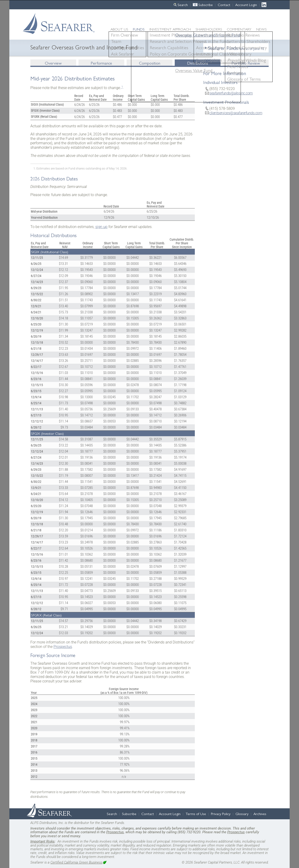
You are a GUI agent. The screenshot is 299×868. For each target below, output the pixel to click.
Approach (170, 29)
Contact (224, 5)
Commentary (239, 29)
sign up (101, 227)
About (119, 29)
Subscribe (206, 5)
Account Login (246, 5)
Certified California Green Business (76, 862)
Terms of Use (196, 814)
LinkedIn (265, 5)
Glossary (242, 814)
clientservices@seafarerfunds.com (236, 113)
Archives (260, 814)
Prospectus (63, 647)
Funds (139, 29)
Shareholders (209, 29)
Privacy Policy (221, 814)
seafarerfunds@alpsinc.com (231, 93)
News (262, 29)
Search (183, 5)
